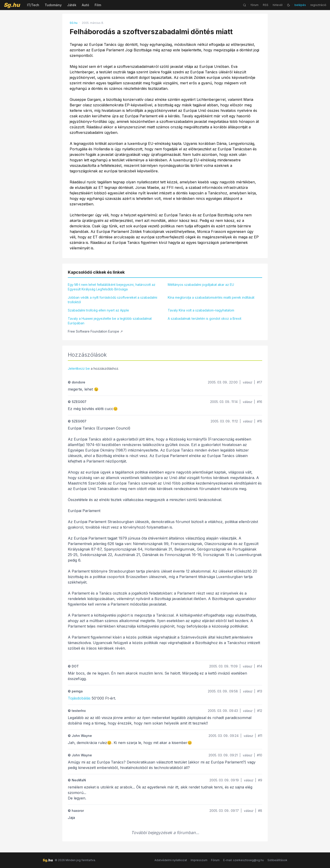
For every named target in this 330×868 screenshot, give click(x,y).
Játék (72, 5)
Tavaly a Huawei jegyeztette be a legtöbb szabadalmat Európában (110, 321)
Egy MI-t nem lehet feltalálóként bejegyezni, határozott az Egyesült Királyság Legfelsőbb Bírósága (112, 287)
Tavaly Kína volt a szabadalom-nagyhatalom (201, 310)
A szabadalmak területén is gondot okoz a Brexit (205, 318)
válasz (247, 382)
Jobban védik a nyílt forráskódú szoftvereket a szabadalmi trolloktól (113, 300)
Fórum (215, 860)
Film (98, 5)
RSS (266, 5)
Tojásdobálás (79, 698)
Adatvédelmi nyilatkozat (171, 860)
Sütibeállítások (277, 860)
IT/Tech (33, 5)
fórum (254, 5)
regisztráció (318, 5)
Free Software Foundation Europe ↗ (95, 331)
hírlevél (278, 5)
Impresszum (199, 860)
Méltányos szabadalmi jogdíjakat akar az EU (201, 285)
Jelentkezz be (79, 368)
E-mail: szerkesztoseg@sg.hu (243, 860)
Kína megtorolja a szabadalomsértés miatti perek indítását (211, 297)
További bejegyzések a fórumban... (165, 833)
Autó (85, 5)
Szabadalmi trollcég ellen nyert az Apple (98, 310)
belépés (300, 5)
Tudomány (53, 5)
